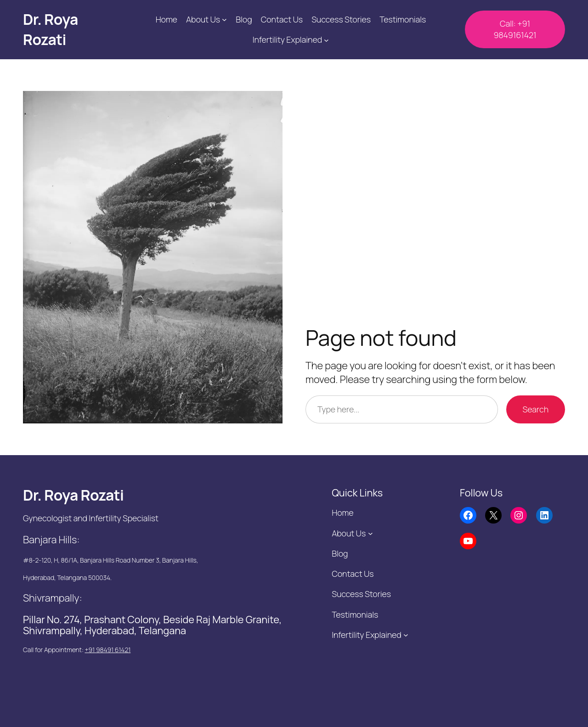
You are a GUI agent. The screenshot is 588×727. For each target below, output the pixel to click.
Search (536, 409)
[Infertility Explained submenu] (326, 40)
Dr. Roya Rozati (51, 29)
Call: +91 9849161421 (515, 29)
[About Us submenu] (224, 20)
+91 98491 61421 (108, 650)
